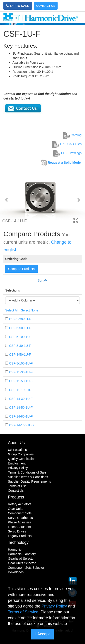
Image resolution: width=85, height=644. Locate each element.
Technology (18, 542)
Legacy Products (20, 536)
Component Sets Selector (26, 568)
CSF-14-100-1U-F (22, 425)
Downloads (16, 572)
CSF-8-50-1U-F (20, 355)
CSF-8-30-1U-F (20, 346)
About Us (16, 443)
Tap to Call (18, 6)
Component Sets (20, 513)
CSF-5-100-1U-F (21, 337)
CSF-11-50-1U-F (21, 381)
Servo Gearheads (20, 518)
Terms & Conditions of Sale (27, 472)
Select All (12, 310)
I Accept (42, 634)
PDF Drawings (67, 153)
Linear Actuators (19, 527)
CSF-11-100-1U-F (22, 390)
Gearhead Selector (21, 559)
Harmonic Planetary (22, 554)
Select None (29, 310)
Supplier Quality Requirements (29, 481)
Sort (43, 280)
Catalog (72, 135)
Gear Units (16, 509)
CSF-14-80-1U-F (21, 416)
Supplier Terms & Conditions (28, 477)
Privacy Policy (18, 468)
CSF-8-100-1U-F (21, 363)
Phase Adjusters (19, 522)
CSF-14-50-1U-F (21, 408)
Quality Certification (22, 459)
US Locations (17, 450)
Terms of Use (17, 486)
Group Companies (21, 454)
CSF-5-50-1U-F (20, 328)
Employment (17, 463)
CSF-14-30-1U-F (21, 399)
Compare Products (21, 269)
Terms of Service (23, 612)
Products (16, 497)
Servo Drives (17, 531)
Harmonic (15, 549)
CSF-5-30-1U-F (20, 319)
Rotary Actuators (20, 504)
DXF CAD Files (67, 144)
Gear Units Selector (22, 563)
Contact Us (46, 6)
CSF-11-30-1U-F (21, 372)
